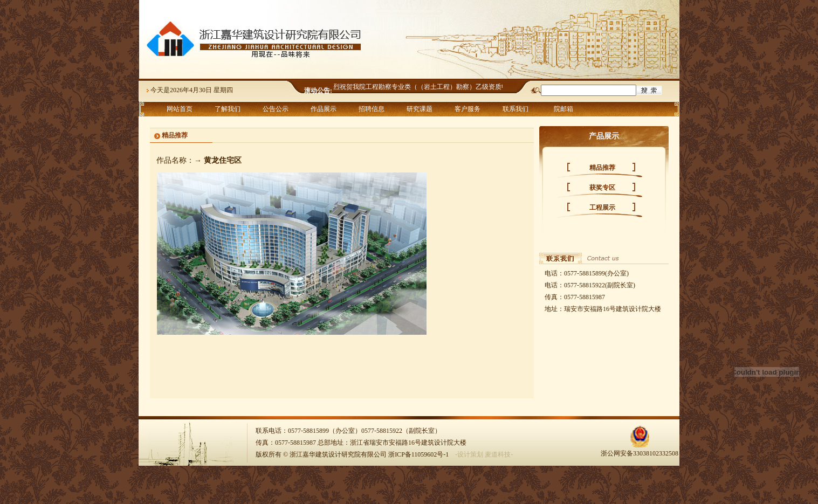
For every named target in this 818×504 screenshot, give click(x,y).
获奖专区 (602, 188)
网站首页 (180, 109)
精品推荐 (602, 168)
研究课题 (420, 109)
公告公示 (276, 109)
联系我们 (515, 109)
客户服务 (468, 109)
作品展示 (324, 109)
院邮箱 (563, 109)
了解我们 (228, 109)
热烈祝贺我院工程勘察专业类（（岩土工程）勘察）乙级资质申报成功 (428, 87)
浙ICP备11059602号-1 (418, 454)
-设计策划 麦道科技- (484, 454)
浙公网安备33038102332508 (640, 449)
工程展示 (602, 208)
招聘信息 (372, 109)
